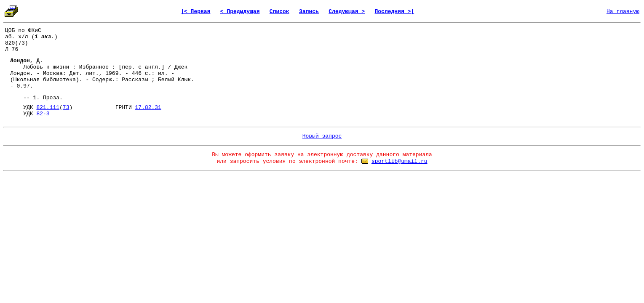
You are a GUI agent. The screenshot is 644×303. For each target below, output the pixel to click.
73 (66, 108)
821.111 (48, 108)
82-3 (43, 114)
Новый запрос (322, 136)
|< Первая (195, 12)
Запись (309, 12)
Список (279, 12)
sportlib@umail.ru (399, 161)
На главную (623, 12)
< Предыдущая (240, 12)
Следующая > (347, 12)
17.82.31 (148, 108)
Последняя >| (395, 12)
